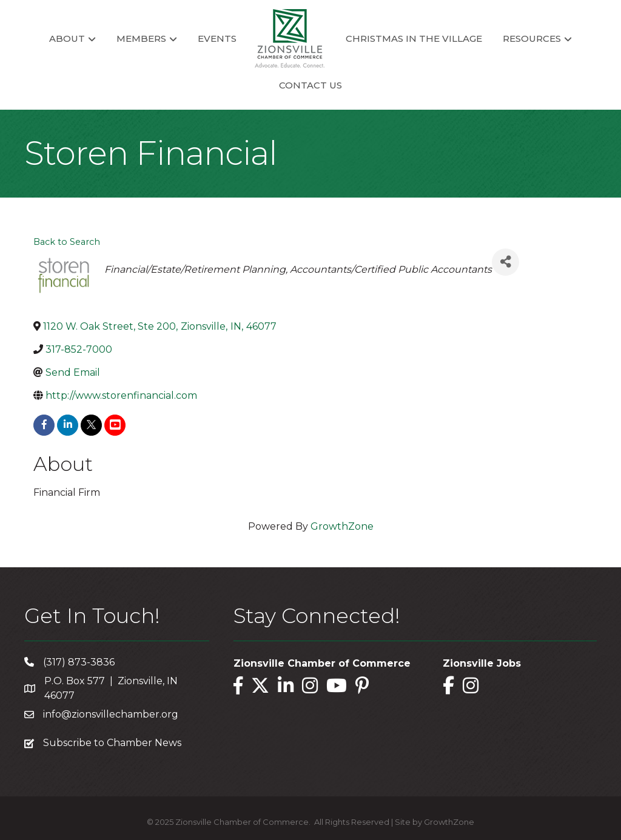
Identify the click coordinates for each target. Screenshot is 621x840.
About (67, 38)
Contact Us (310, 85)
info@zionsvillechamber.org (111, 714)
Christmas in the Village (414, 38)
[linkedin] (68, 425)
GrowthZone (342, 526)
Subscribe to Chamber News (112, 743)
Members (141, 38)
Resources (532, 38)
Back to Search (67, 242)
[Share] (505, 262)
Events (217, 38)
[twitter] (91, 425)
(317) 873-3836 (79, 662)
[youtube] (115, 425)
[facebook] (44, 425)
